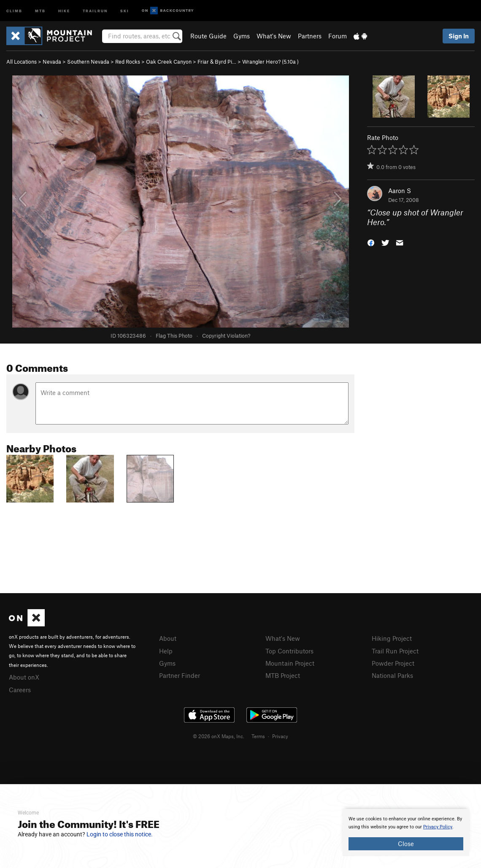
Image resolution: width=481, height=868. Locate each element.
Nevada (52, 62)
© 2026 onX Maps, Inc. (219, 736)
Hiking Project (392, 638)
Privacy (280, 736)
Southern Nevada (88, 62)
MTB (40, 10)
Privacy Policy (438, 827)
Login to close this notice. (120, 834)
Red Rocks (128, 62)
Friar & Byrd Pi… (217, 62)
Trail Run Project (395, 651)
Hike (64, 10)
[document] (406, 833)
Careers (20, 690)
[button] (371, 242)
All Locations (22, 62)
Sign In (459, 36)
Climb (14, 10)
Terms (258, 736)
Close (406, 844)
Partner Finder (180, 675)
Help (166, 651)
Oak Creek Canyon (169, 62)
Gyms (242, 36)
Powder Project (393, 663)
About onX (24, 677)
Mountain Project (290, 663)
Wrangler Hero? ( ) (270, 62)
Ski (125, 10)
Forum (338, 36)
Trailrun (95, 10)
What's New (274, 36)
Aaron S (400, 191)
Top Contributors (289, 651)
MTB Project (283, 675)
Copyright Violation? (226, 336)
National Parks (392, 675)
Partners (310, 36)
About (168, 638)
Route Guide (208, 36)
